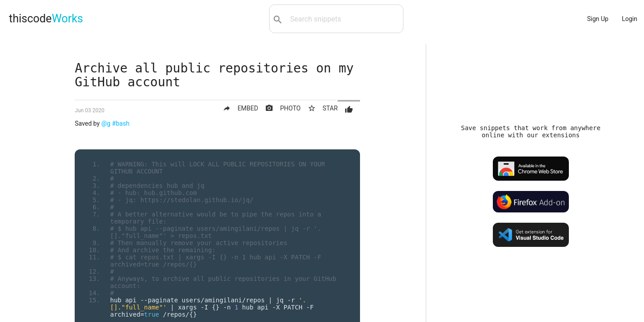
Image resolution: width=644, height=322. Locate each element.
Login (629, 19)
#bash (121, 123)
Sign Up (598, 19)
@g (106, 123)
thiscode (46, 19)
